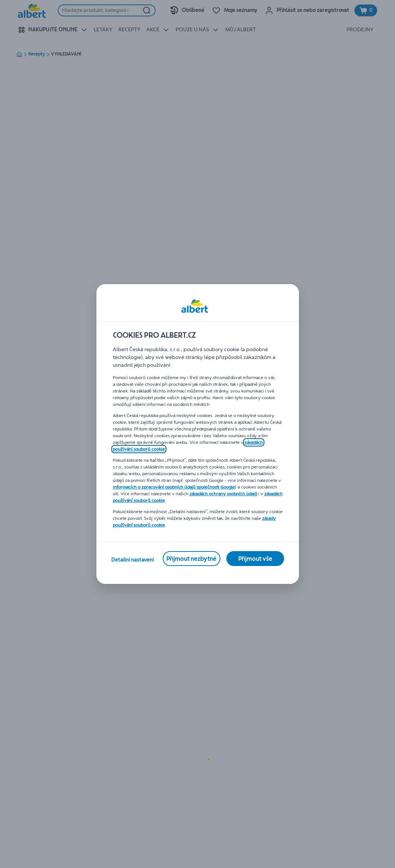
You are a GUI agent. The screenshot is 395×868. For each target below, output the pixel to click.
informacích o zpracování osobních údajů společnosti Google (174, 487)
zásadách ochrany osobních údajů (223, 494)
